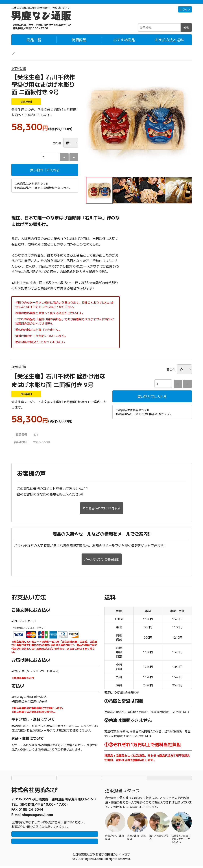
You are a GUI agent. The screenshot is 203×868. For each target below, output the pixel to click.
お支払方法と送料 (169, 45)
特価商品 (79, 45)
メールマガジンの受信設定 (102, 552)
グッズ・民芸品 (43, 58)
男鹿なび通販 (20, 58)
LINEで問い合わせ (55, 830)
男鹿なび (73, 856)
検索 (186, 32)
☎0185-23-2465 (35, 31)
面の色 (57, 148)
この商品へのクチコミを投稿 (102, 502)
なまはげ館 (19, 73)
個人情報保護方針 (79, 770)
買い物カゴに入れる (45, 175)
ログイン (184, 14)
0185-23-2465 (31, 799)
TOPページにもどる (169, 770)
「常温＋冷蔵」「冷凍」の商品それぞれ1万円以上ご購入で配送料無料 (101, 4)
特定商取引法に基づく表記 (124, 770)
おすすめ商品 (124, 45)
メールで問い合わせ (55, 841)
